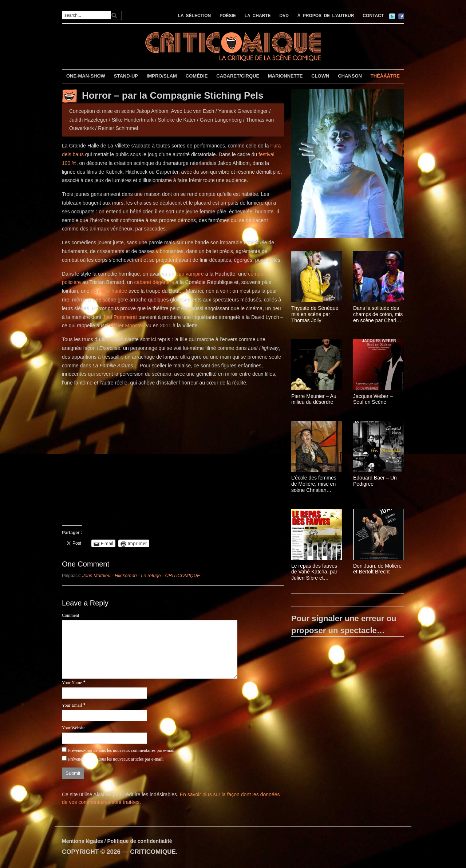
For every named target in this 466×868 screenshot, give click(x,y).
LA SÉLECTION (195, 16)
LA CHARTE (258, 16)
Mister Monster (127, 325)
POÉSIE (228, 16)
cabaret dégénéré (154, 282)
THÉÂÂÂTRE (385, 76)
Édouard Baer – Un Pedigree (375, 481)
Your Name (72, 683)
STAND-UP (126, 76)
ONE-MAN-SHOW (86, 76)
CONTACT (373, 16)
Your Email (72, 705)
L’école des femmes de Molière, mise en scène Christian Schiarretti (314, 484)
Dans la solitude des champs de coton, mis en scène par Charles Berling (378, 314)
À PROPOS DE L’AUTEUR (326, 16)
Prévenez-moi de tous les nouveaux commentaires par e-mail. (122, 750)
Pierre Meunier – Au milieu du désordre (314, 399)
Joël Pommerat (120, 317)
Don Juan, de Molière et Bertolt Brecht (377, 569)
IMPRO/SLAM (162, 76)
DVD (284, 16)
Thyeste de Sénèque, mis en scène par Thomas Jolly (315, 314)
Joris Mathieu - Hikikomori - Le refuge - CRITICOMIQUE (141, 575)
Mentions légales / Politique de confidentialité (117, 841)
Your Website (74, 728)
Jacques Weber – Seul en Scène (373, 399)
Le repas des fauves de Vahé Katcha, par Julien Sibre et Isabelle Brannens (314, 572)
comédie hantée (109, 291)
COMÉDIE (197, 76)
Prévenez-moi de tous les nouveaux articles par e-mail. (116, 759)
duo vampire (190, 274)
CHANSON (350, 76)
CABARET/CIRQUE (238, 76)
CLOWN (320, 76)
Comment (70, 615)
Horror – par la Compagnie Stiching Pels (173, 95)
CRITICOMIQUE (153, 852)
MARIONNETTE (285, 76)
